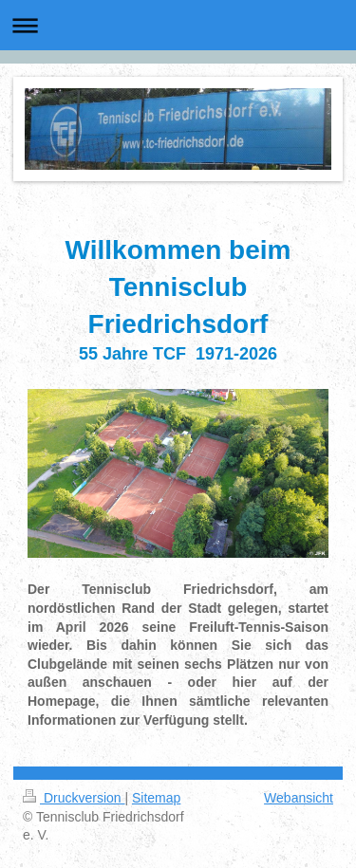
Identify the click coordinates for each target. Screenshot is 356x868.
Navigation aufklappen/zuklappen (178, 25)
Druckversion (74, 798)
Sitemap (156, 798)
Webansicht (299, 798)
